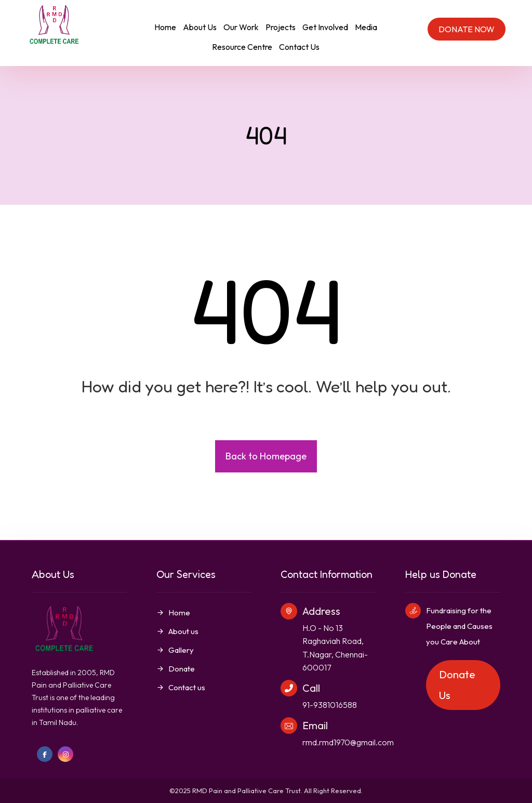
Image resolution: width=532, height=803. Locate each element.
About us (177, 631)
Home (173, 613)
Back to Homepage (266, 456)
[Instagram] (65, 754)
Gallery (175, 650)
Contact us (181, 687)
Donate (176, 669)
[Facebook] (45, 754)
